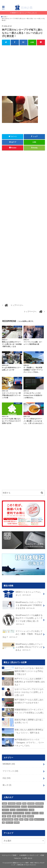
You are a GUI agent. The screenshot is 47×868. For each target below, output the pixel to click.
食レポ (7, 785)
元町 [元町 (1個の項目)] (4, 816)
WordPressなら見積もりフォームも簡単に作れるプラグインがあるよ (22, 647)
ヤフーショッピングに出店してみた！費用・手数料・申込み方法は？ (22, 634)
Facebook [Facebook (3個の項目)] (12, 804)
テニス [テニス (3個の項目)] (13, 810)
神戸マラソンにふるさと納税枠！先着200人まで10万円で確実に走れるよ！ (30, 682)
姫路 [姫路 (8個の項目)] (14, 816)
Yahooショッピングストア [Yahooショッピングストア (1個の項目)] (11, 807)
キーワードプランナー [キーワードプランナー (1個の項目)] (35, 807)
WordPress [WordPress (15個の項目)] (40, 804)
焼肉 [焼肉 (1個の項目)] (21, 819)
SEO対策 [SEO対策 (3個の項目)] (31, 804)
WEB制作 (9, 764)
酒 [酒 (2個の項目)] (3, 823)
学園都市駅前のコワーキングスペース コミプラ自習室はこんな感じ (29, 711)
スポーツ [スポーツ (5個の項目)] (6, 810)
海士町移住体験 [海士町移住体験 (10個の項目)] (8, 819)
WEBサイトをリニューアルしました (24, 13)
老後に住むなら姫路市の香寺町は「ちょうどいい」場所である (29, 731)
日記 (6, 778)
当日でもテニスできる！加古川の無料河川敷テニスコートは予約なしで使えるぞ (29, 671)
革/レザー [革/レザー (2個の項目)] (9, 823)
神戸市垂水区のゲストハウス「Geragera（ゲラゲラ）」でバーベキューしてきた (29, 742)
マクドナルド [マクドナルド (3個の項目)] (7, 813)
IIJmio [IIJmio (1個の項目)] (19, 804)
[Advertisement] (23, 71)
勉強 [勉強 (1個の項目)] (9, 816)
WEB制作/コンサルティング (29, 855)
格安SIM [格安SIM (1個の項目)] (30, 816)
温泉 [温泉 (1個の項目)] (16, 819)
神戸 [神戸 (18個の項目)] (26, 819)
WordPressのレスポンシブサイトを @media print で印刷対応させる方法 (22, 605)
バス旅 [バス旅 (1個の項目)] (31, 810)
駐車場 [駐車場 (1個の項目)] (17, 823)
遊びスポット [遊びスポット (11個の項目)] (39, 819)
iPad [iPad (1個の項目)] (24, 804)
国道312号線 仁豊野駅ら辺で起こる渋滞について (29, 721)
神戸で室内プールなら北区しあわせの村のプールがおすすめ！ (29, 701)
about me (18, 858)
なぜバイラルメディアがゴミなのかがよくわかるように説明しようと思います (29, 692)
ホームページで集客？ (10, 855)
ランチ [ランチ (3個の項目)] (28, 813)
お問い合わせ (28, 858)
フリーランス (10, 771)
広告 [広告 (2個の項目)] (19, 816)
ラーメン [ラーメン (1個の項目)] (35, 813)
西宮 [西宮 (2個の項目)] (31, 819)
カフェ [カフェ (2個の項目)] (24, 807)
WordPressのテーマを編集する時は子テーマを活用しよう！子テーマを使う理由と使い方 (22, 620)
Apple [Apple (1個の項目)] (4, 804)
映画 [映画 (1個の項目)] (24, 816)
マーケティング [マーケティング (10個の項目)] (18, 813)
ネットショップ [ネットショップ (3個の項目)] (22, 810)
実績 (43, 855)
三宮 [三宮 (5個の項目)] (41, 813)
